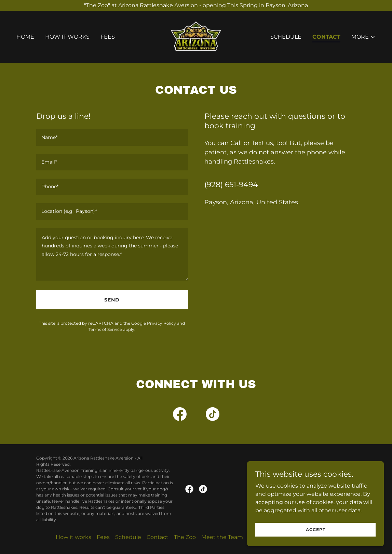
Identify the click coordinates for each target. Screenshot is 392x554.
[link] (196, 36)
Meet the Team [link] (222, 537)
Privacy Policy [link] (161, 323)
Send (112, 300)
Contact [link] (326, 37)
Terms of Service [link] (105, 329)
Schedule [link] (286, 37)
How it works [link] (67, 37)
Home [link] (25, 37)
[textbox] (112, 138)
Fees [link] (108, 37)
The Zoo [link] (185, 537)
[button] (363, 37)
